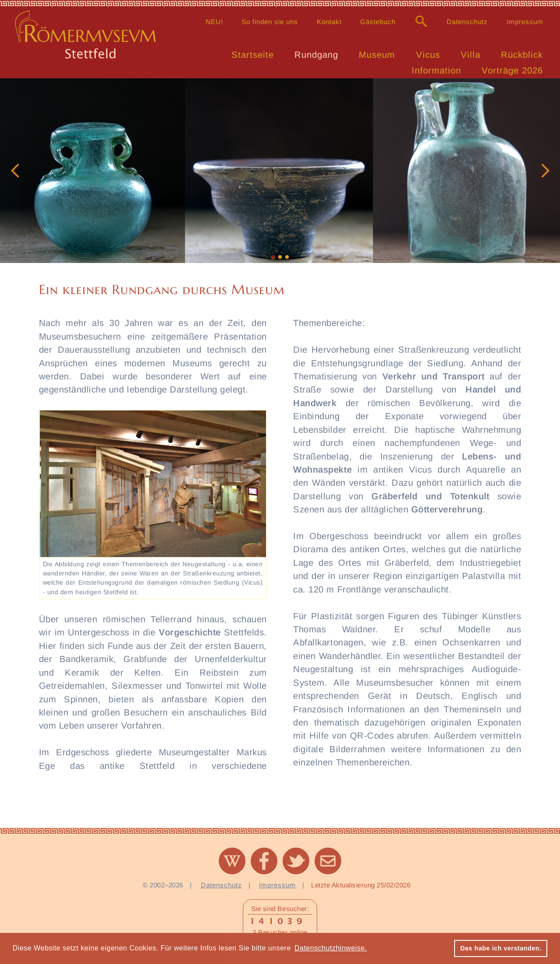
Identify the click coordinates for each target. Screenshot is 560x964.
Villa (471, 55)
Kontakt (329, 22)
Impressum (525, 22)
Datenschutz (467, 22)
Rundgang (316, 55)
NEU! (214, 22)
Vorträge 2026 (512, 70)
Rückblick (522, 55)
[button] (15, 171)
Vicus (428, 55)
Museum (377, 55)
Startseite (253, 55)
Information (436, 70)
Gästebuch (378, 22)
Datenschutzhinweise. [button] (331, 948)
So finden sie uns (270, 22)
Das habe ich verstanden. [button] (501, 948)
